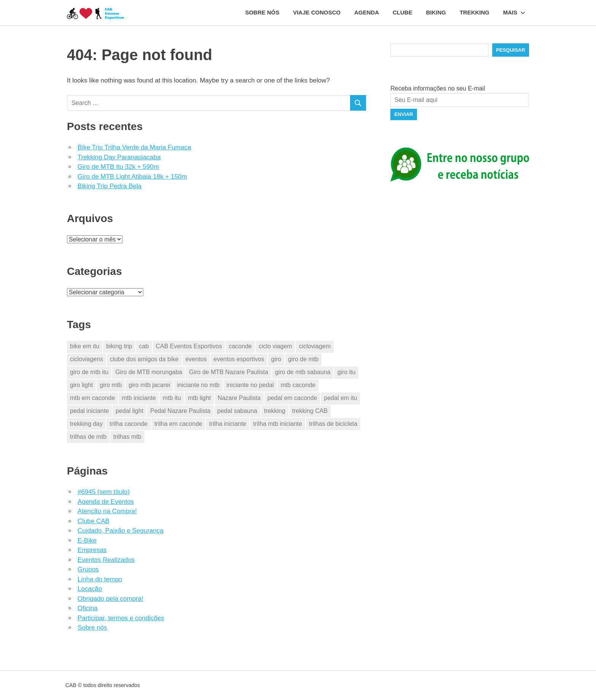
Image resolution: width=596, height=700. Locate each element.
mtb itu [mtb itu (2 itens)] (172, 398)
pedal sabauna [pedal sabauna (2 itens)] (237, 411)
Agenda (367, 12)
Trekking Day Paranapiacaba (119, 157)
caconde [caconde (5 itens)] (240, 346)
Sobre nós (262, 12)
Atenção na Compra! (107, 511)
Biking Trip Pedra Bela (109, 186)
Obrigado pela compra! (110, 599)
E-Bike (87, 540)
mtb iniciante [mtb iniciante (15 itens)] (139, 398)
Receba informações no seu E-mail (438, 88)
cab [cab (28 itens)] (144, 346)
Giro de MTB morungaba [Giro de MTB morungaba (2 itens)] (149, 372)
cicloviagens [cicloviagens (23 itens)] (86, 359)
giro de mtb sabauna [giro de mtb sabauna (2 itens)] (303, 372)
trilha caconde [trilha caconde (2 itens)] (128, 424)
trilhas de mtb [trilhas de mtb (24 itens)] (88, 437)
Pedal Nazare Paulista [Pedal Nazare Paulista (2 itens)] (180, 411)
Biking (436, 12)
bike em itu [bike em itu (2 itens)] (85, 346)
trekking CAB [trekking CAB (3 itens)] (310, 411)
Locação (90, 589)
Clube (403, 12)
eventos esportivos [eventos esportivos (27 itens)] (239, 359)
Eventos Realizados (106, 560)
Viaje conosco (317, 12)
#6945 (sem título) (104, 492)
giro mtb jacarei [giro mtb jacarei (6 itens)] (149, 385)
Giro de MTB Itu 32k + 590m (118, 167)
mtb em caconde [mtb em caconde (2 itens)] (92, 398)
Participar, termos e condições (121, 618)
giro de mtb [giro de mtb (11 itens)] (303, 359)
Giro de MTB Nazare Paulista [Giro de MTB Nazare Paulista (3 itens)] (228, 372)
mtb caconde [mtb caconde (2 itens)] (298, 385)
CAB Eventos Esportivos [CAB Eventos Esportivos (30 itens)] (189, 346)
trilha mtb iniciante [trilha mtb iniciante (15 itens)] (278, 424)
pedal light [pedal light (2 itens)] (129, 411)
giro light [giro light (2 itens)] (81, 385)
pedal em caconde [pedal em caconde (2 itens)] (292, 398)
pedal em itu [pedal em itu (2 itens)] (340, 398)
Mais (514, 12)
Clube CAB (94, 521)
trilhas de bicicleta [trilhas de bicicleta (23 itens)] (333, 424)
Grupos (88, 569)
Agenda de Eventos (106, 502)
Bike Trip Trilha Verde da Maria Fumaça (134, 147)
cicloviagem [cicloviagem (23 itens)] (315, 346)
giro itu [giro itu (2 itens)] (346, 372)
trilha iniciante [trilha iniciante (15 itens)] (228, 424)
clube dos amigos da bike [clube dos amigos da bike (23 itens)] (144, 359)
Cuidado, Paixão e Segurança (120, 531)
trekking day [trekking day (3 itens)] (86, 424)
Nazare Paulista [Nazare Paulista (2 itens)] (239, 398)
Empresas (92, 550)
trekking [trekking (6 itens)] (275, 411)
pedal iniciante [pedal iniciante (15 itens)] (89, 411)
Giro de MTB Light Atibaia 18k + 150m (132, 177)
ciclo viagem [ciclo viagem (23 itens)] (275, 346)
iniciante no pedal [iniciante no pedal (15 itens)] (250, 385)
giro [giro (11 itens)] (276, 359)
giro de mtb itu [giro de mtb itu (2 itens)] (89, 372)
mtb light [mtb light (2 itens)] (199, 398)
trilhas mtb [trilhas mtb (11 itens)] (127, 437)
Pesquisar (511, 50)
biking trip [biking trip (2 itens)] (119, 346)
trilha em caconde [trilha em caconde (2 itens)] (178, 424)
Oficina (88, 608)
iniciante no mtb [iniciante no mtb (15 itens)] (198, 385)
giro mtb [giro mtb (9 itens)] (111, 385)
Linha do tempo (100, 579)
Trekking (474, 12)
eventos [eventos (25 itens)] (196, 359)
